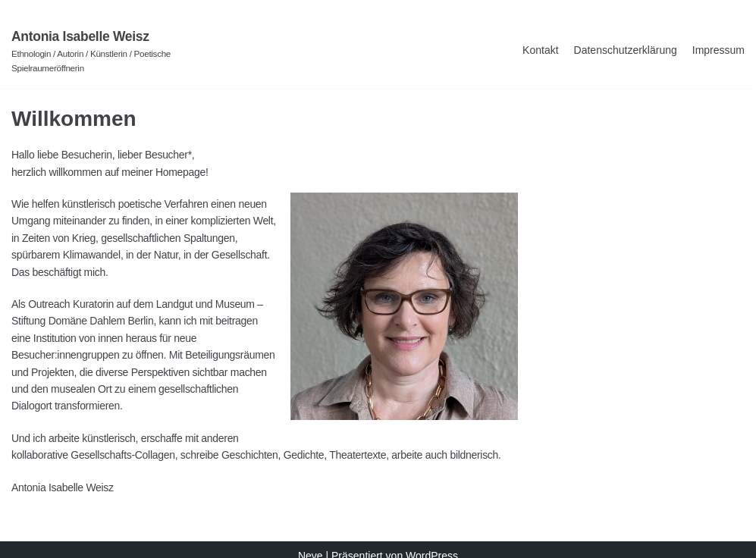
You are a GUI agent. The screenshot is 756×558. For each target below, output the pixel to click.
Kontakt (540, 50)
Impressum (718, 50)
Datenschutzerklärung (626, 50)
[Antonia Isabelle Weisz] (126, 50)
